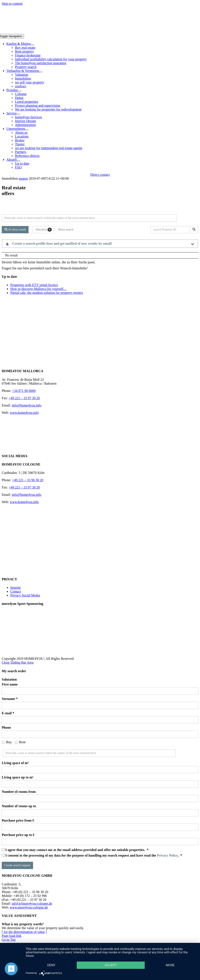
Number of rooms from (19, 792)
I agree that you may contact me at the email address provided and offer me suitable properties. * (75, 850)
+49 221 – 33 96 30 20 (28, 480)
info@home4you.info (27, 405)
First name (10, 684)
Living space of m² (15, 763)
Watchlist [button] (44, 230)
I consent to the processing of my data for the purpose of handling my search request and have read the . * (92, 855)
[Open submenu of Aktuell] (18, 161)
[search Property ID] (171, 230)
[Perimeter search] (89, 218)
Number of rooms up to (19, 806)
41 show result (15, 229)
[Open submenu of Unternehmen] (27, 130)
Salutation (9, 679)
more (170, 965)
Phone (6, 727)
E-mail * (8, 713)
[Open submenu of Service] (18, 114)
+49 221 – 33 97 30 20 (24, 398)
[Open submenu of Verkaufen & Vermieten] (41, 72)
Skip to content (12, 4)
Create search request (17, 865)
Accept (111, 965)
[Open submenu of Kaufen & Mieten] (32, 45)
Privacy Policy (167, 855)
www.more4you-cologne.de (28, 907)
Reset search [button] (66, 230)
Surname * (10, 699)
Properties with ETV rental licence (34, 285)
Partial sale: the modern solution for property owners (47, 293)
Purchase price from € (18, 820)
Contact (16, 591)
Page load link (12, 936)
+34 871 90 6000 (24, 391)
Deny (51, 965)
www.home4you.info (24, 413)
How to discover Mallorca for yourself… (39, 289)
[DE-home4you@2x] (100, 32)
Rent (20, 742)
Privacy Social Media (25, 595)
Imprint (15, 588)
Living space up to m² (18, 777)
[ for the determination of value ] (24, 932)
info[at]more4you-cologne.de (32, 903)
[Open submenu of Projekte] (20, 91)
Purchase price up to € (18, 835)
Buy (7, 742)
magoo (23, 178)
